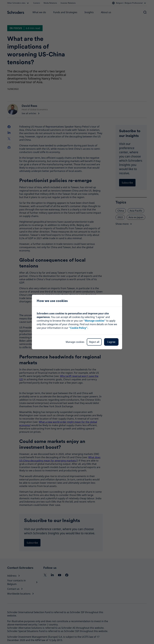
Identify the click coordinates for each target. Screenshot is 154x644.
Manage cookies (75, 342)
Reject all (94, 342)
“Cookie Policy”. (79, 328)
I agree (111, 342)
